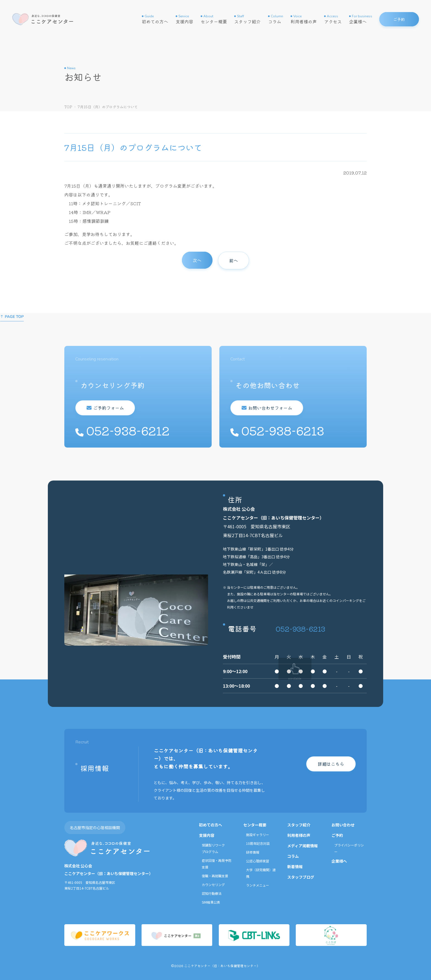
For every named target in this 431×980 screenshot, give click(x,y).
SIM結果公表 (211, 902)
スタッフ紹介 (247, 19)
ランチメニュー (258, 885)
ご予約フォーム (107, 408)
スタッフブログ (301, 877)
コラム (276, 19)
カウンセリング (213, 885)
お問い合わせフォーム (269, 408)
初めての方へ (155, 19)
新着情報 (295, 867)
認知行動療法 (212, 893)
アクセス (333, 19)
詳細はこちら (331, 764)
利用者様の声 (304, 19)
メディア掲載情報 (302, 846)
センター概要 (214, 19)
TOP (68, 107)
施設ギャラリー (258, 835)
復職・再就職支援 (215, 876)
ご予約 (337, 835)
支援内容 (184, 19)
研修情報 (253, 852)
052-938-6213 (300, 628)
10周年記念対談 (258, 843)
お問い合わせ (343, 825)
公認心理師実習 (258, 861)
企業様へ (361, 19)
